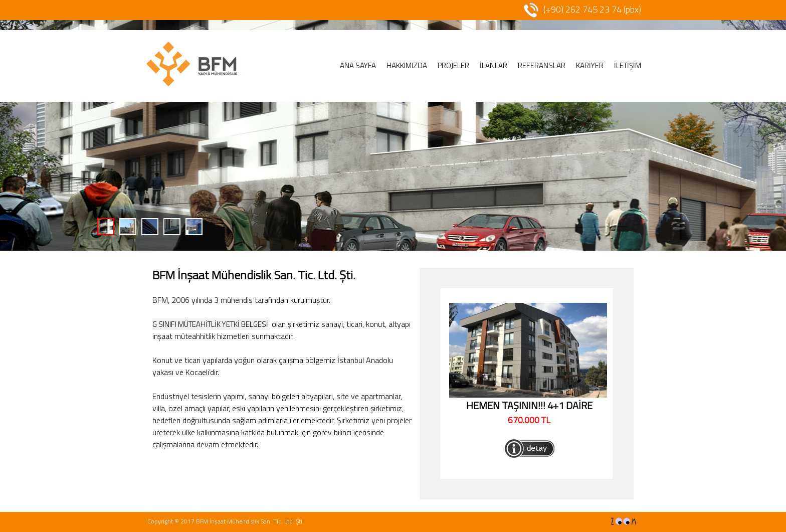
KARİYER (590, 65)
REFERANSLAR (542, 65)
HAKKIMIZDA (407, 65)
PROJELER (453, 65)
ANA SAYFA (358, 65)
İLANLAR (494, 65)
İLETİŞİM (628, 65)
